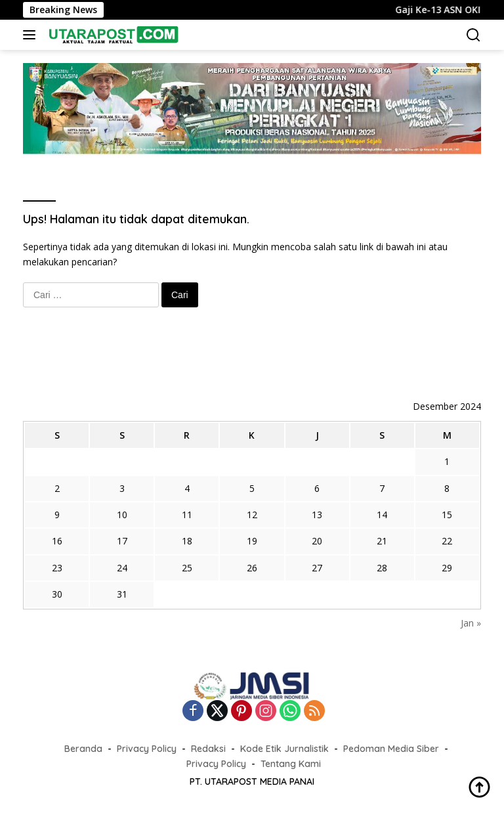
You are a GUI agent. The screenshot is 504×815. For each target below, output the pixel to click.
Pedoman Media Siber (391, 749)
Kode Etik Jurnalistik (284, 749)
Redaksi (208, 749)
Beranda (83, 749)
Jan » (471, 623)
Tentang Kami (291, 764)
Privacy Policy (147, 749)
